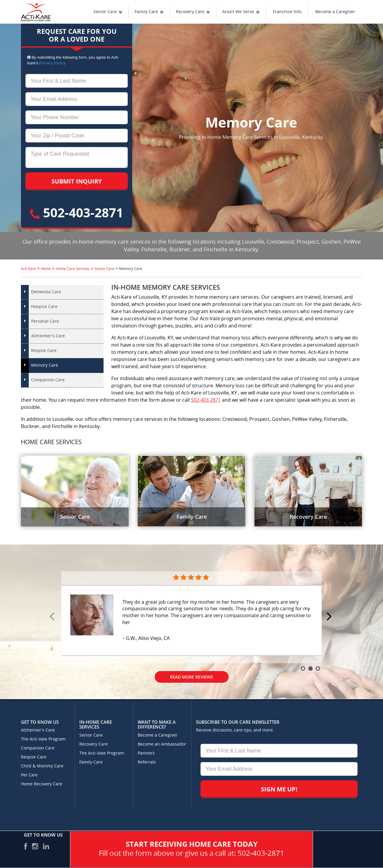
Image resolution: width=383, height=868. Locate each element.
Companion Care (48, 380)
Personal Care (45, 321)
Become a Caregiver (335, 12)
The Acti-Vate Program (43, 739)
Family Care (146, 12)
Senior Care (105, 12)
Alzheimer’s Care (48, 336)
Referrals (147, 762)
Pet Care (29, 775)
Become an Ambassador (162, 744)
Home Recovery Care (42, 784)
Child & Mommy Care (42, 766)
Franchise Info (287, 12)
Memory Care (45, 365)
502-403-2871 (77, 212)
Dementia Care (46, 292)
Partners (146, 753)
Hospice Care (44, 307)
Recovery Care (190, 12)
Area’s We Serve (238, 12)
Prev (53, 617)
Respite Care (44, 351)
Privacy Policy (52, 63)
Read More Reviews (191, 677)
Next (330, 617)
